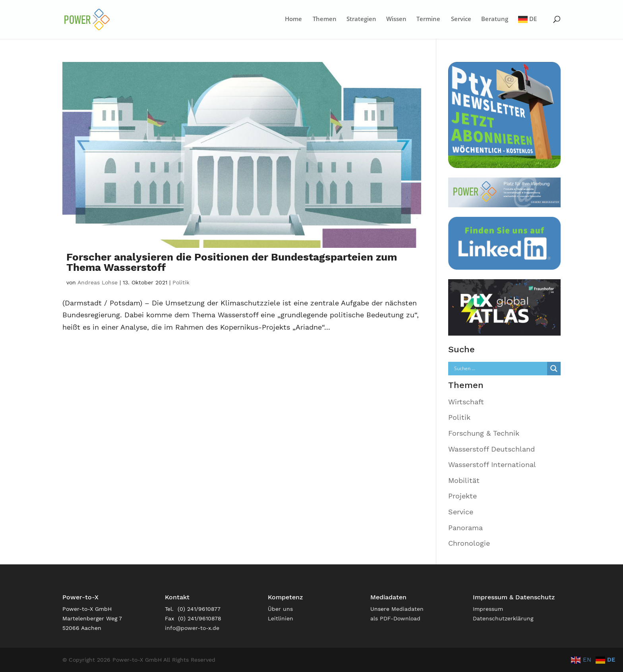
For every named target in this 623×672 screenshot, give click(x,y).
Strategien (361, 19)
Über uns (280, 609)
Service (461, 19)
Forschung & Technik (484, 433)
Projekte (462, 496)
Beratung (495, 19)
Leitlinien (281, 618)
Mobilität (464, 480)
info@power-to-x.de (192, 628)
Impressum (488, 609)
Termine (428, 19)
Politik (181, 282)
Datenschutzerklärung (503, 618)
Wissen (396, 19)
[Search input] (500, 369)
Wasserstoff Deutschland (491, 449)
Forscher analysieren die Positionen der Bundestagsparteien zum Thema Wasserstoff (232, 262)
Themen (325, 19)
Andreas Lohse (98, 282)
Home (293, 19)
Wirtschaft (466, 402)
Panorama (465, 528)
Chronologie (469, 543)
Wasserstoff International (492, 464)
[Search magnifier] (554, 369)
